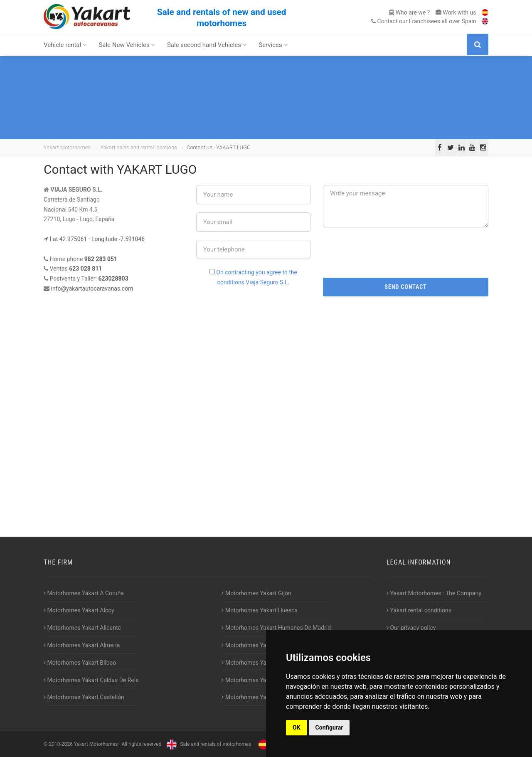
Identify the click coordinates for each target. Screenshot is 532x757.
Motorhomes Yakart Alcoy (79, 610)
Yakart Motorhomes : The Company (434, 593)
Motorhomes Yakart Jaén (256, 645)
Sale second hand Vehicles (207, 45)
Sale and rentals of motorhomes (208, 744)
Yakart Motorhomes (67, 147)
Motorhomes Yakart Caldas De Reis (91, 680)
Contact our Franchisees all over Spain (424, 21)
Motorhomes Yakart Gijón (256, 593)
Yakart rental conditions (419, 610)
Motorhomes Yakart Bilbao (80, 663)
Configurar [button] (329, 727)
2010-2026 (60, 744)
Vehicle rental (65, 45)
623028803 (113, 279)
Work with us (456, 12)
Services (273, 45)
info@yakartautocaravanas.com (92, 288)
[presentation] (406, 252)
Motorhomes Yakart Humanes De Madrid (276, 628)
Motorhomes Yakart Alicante (82, 628)
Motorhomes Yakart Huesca (260, 610)
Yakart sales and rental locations (138, 147)
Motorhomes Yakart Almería (82, 645)
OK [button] (297, 727)
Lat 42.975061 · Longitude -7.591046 (97, 239)
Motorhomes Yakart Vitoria (258, 697)
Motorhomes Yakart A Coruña (84, 593)
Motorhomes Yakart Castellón (84, 697)
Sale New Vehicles (127, 45)
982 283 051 (101, 259)
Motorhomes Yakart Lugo (256, 663)
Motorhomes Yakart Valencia (261, 680)
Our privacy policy (411, 628)
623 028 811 (85, 269)
